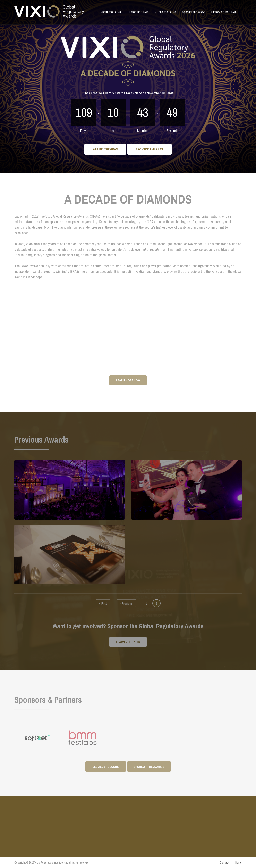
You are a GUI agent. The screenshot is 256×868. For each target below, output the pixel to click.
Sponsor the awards (149, 767)
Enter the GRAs (139, 12)
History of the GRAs (226, 13)
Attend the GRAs (165, 12)
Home (238, 862)
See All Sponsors (106, 767)
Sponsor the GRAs (194, 12)
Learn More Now (128, 380)
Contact (224, 862)
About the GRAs (112, 13)
